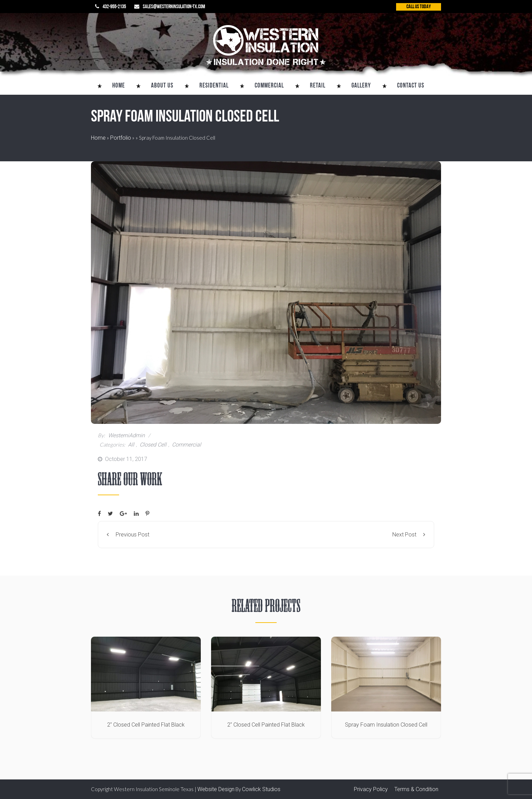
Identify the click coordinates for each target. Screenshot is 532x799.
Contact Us (411, 86)
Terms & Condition (416, 789)
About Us (162, 86)
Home (119, 86)
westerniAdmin (126, 435)
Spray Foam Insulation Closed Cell (386, 725)
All (131, 445)
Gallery (361, 86)
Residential (214, 86)
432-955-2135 (114, 7)
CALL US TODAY (419, 7)
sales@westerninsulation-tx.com (174, 7)
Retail (318, 86)
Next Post (409, 535)
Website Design (216, 789)
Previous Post (128, 535)
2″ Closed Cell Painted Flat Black (146, 725)
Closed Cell (153, 445)
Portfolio (121, 138)
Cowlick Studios (261, 789)
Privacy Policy (371, 789)
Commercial (269, 86)
